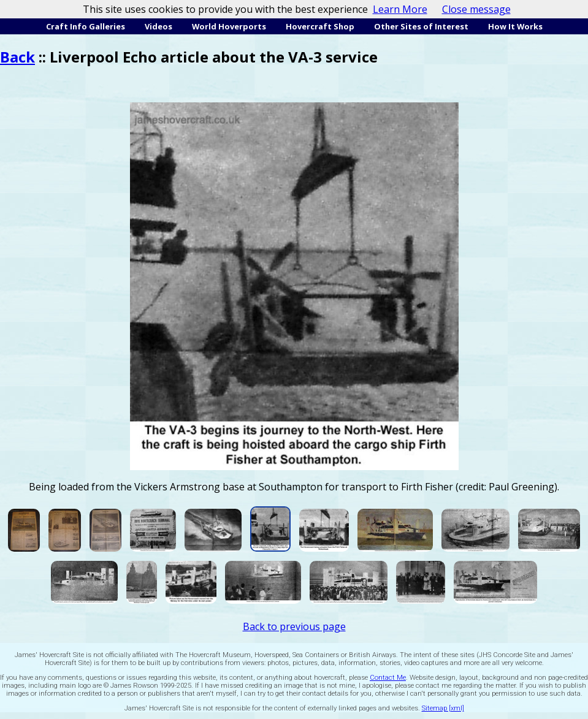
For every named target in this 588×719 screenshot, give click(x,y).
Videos (158, 26)
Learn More (400, 9)
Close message (476, 9)
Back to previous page (294, 626)
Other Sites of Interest (421, 26)
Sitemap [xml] (443, 708)
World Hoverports (229, 26)
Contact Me (388, 678)
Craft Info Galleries (86, 26)
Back (17, 57)
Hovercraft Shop (320, 26)
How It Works (515, 26)
